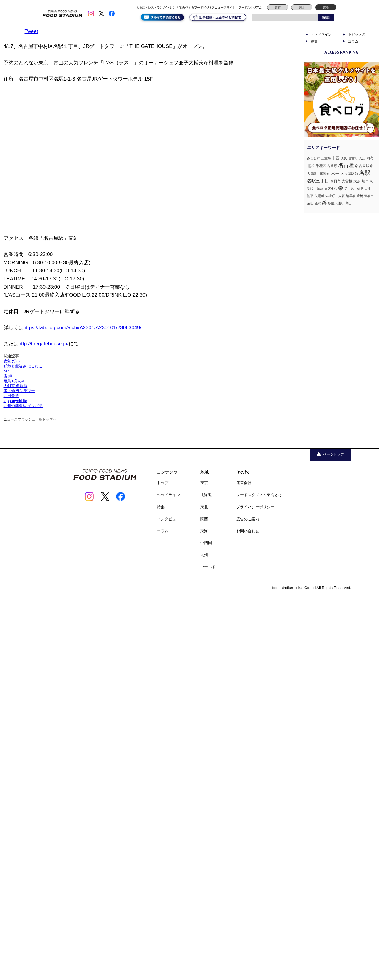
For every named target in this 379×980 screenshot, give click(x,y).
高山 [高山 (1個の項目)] (348, 203)
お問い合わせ (248, 531)
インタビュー (168, 519)
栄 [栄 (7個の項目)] (341, 188)
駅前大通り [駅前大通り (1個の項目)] (336, 203)
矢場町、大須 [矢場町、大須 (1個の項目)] (335, 196)
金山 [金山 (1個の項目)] (310, 203)
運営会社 (244, 483)
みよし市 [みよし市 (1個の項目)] (313, 158)
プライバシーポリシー (255, 507)
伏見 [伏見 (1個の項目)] (344, 158)
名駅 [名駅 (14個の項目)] (365, 173)
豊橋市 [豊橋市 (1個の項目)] (369, 196)
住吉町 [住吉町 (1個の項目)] (353, 158)
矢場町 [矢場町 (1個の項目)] (320, 196)
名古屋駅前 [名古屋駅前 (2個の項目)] (349, 174)
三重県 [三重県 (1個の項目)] (326, 158)
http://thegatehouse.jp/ (44, 344)
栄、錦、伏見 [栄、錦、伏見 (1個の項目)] (354, 189)
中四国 (206, 543)
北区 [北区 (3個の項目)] (311, 166)
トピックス (357, 34)
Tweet (31, 31)
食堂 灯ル (12, 361)
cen (7, 371)
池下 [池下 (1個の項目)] (310, 196)
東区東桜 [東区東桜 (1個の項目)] (331, 189)
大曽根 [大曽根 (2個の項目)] (347, 181)
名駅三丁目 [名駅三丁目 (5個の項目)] (318, 181)
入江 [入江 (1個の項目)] (362, 158)
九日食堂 (11, 396)
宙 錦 (8, 376)
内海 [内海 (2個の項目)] (370, 158)
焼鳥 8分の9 (14, 381)
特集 (314, 41)
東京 (278, 7)
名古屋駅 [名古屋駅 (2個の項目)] (362, 166)
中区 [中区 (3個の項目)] (336, 158)
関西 (302, 7)
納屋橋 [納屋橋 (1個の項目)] (351, 196)
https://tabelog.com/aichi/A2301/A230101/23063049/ (83, 327)
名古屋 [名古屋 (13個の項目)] (346, 165)
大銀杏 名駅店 (16, 386)
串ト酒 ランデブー (19, 391)
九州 (204, 555)
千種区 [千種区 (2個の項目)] (321, 166)
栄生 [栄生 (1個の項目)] (368, 189)
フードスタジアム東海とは (259, 495)
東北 (204, 507)
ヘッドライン (321, 34)
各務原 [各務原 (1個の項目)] (332, 166)
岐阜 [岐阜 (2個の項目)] (365, 181)
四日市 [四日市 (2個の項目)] (336, 181)
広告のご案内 (248, 519)
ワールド (208, 567)
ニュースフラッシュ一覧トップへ (30, 419)
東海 (326, 7)
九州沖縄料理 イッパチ (23, 406)
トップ (163, 483)
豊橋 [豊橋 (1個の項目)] (360, 196)
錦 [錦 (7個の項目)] (324, 203)
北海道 (206, 495)
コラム (353, 41)
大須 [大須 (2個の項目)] (357, 181)
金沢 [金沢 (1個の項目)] (318, 203)
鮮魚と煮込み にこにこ (23, 366)
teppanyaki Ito (15, 401)
